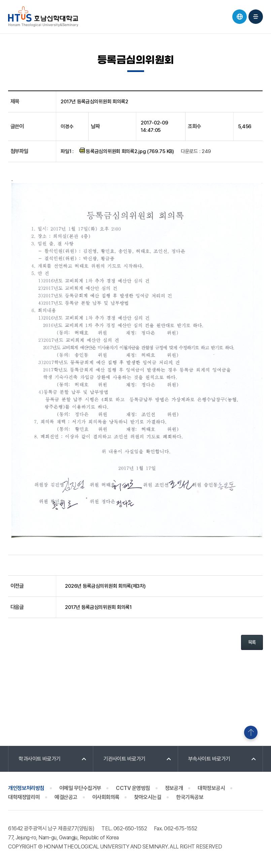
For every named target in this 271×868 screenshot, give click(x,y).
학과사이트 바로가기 (40, 759)
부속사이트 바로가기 (209, 759)
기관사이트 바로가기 (124, 759)
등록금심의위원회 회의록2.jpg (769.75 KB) (127, 151)
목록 (252, 642)
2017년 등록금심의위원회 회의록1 (98, 607)
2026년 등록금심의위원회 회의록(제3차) (105, 586)
